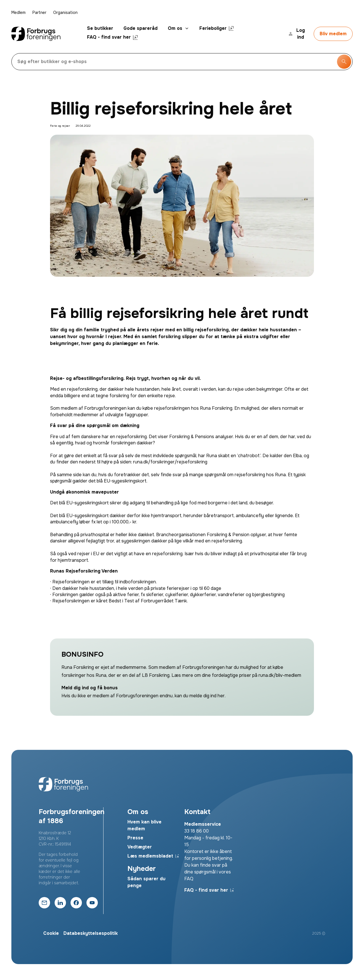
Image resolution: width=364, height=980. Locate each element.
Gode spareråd (140, 28)
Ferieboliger (216, 28)
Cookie (51, 933)
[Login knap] (298, 34)
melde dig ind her (207, 696)
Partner (39, 13)
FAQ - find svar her (112, 37)
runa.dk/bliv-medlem (280, 675)
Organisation (65, 13)
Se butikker (100, 28)
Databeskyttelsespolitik (91, 933)
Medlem (18, 13)
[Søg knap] (344, 62)
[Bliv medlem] (333, 34)
